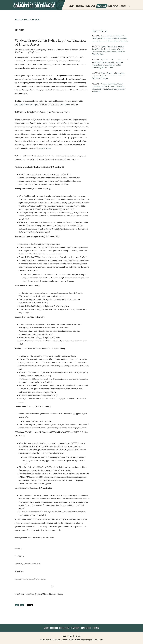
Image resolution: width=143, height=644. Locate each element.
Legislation (90, 6)
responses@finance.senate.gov (26, 105)
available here (46, 148)
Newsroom (23, 20)
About (46, 628)
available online (65, 104)
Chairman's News (34, 20)
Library (123, 6)
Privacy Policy (67, 636)
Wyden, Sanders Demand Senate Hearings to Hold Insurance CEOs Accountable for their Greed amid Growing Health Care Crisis (110, 39)
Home (17, 20)
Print (17, 605)
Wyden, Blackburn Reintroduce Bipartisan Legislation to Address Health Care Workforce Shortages (109, 76)
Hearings (80, 6)
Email (22, 605)
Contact (78, 636)
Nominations (113, 6)
